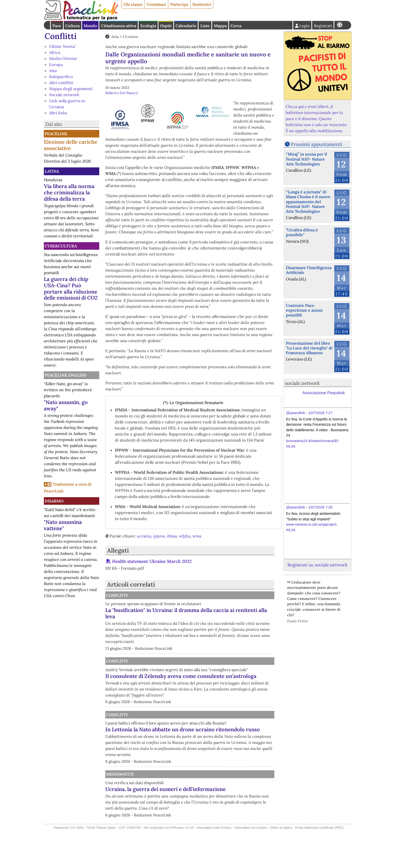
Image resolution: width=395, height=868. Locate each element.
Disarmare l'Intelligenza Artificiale (309, 270)
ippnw (159, 536)
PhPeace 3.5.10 (182, 865)
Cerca (236, 26)
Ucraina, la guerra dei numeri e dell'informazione (196, 817)
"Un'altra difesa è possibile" (302, 232)
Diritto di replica (281, 865)
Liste (205, 26)
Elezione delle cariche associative (71, 145)
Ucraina (130, 37)
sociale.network (302, 383)
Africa (55, 52)
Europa (56, 64)
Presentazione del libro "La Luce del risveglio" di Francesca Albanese (309, 348)
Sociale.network (64, 95)
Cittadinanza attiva (119, 26)
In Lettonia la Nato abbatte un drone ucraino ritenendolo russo (212, 751)
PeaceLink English (65, 375)
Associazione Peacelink (324, 393)
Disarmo (54, 501)
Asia (53, 70)
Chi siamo (133, 4)
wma (197, 536)
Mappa (220, 26)
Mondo (90, 26)
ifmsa (172, 536)
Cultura (72, 26)
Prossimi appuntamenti (316, 144)
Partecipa (179, 4)
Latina (52, 171)
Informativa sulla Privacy (214, 865)
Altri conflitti (61, 83)
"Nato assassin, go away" (66, 405)
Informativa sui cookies (251, 865)
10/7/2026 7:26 (320, 507)
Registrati (323, 26)
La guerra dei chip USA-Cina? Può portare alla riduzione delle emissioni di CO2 (71, 288)
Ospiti (166, 26)
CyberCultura (61, 246)
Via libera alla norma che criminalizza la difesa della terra (69, 192)
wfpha (185, 536)
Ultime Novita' (62, 46)
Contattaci (156, 4)
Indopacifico (61, 77)
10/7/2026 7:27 (320, 413)
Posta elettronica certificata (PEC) (319, 865)
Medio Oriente (63, 58)
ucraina (144, 536)
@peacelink (296, 413)
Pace (57, 26)
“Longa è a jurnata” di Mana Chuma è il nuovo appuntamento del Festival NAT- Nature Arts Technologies (308, 202)
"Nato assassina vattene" (63, 525)
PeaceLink (56, 134)
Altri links (58, 113)
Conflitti (61, 36)
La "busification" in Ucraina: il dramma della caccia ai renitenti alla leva (211, 613)
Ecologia (148, 26)
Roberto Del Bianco (122, 93)
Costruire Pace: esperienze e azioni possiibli (304, 310)
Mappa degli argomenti (71, 89)
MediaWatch (172, 799)
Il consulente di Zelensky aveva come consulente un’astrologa (203, 685)
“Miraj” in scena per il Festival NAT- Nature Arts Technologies (306, 159)
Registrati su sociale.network (317, 565)
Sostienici (202, 4)
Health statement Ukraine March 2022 (152, 561)
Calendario (186, 26)
